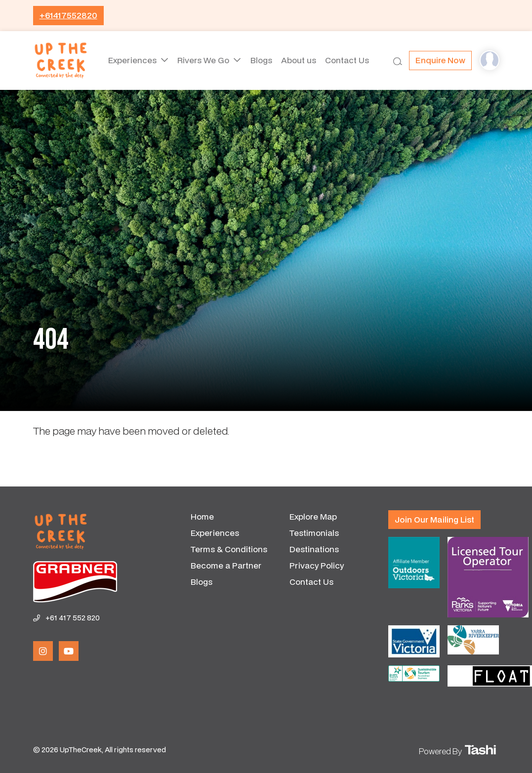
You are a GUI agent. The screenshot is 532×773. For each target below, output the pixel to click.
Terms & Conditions (229, 549)
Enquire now (440, 60)
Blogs (260, 60)
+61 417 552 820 (73, 618)
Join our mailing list (434, 519)
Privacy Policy (317, 565)
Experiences (131, 60)
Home (202, 516)
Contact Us (349, 60)
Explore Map (313, 516)
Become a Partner (226, 565)
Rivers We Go (203, 60)
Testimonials (314, 533)
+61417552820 (68, 15)
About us (299, 60)
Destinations (314, 549)
